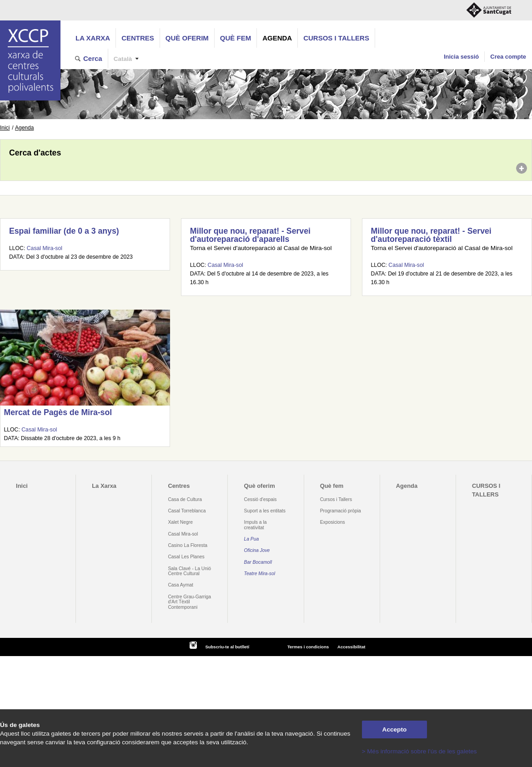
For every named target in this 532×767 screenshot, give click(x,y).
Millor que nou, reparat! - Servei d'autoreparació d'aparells (250, 235)
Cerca (93, 58)
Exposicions (333, 522)
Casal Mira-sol (45, 248)
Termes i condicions (308, 647)
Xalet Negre (180, 522)
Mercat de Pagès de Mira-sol (58, 412)
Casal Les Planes (186, 557)
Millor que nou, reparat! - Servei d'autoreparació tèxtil (431, 235)
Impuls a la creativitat (256, 525)
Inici (5, 128)
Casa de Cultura (185, 499)
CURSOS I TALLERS (336, 38)
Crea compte (508, 57)
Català (123, 59)
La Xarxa (93, 38)
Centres (138, 38)
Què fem (236, 38)
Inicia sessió (461, 57)
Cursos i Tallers (336, 499)
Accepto (395, 729)
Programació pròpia (341, 511)
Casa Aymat (181, 585)
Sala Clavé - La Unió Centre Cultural (189, 571)
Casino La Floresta (188, 545)
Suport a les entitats (265, 511)
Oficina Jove (257, 550)
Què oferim (187, 38)
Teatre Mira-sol (260, 574)
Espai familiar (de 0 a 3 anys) (64, 231)
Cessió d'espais (261, 499)
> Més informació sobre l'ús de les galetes (419, 751)
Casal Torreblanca (187, 511)
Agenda (277, 38)
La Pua (252, 539)
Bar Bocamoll (258, 562)
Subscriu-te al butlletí (227, 647)
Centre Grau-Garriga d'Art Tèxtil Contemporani (189, 602)
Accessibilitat (351, 647)
